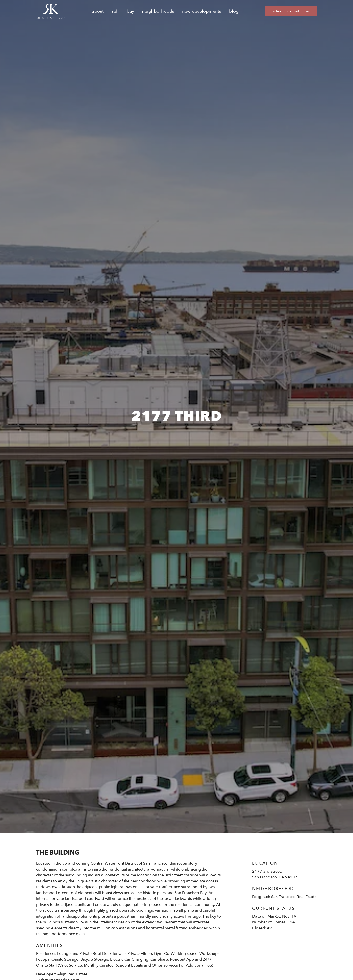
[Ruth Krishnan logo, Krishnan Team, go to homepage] (51, 11)
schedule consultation (291, 11)
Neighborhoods (158, 11)
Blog (234, 11)
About (98, 11)
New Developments (202, 11)
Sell (115, 11)
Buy (131, 11)
